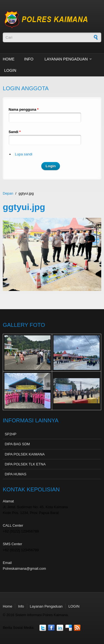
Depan (8, 193)
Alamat (8, 501)
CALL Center (13, 525)
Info (29, 59)
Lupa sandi (24, 154)
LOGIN (10, 70)
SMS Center (12, 544)
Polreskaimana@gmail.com (24, 569)
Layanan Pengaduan (66, 59)
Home (9, 59)
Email (7, 563)
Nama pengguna (24, 109)
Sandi (15, 132)
